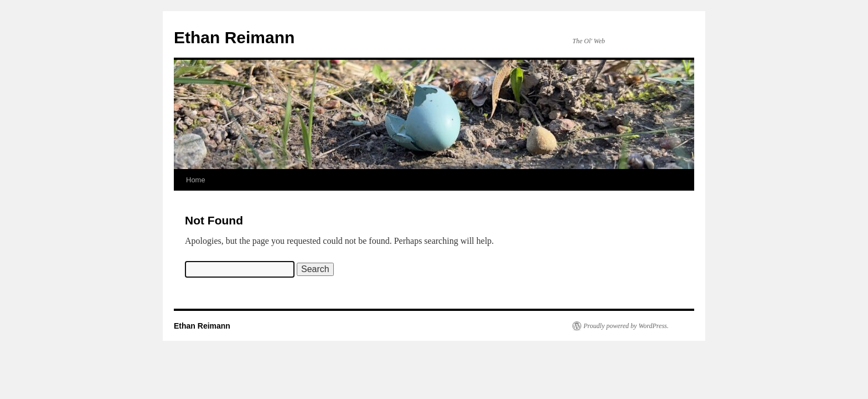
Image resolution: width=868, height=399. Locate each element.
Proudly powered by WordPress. (626, 326)
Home (196, 180)
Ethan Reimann (234, 37)
